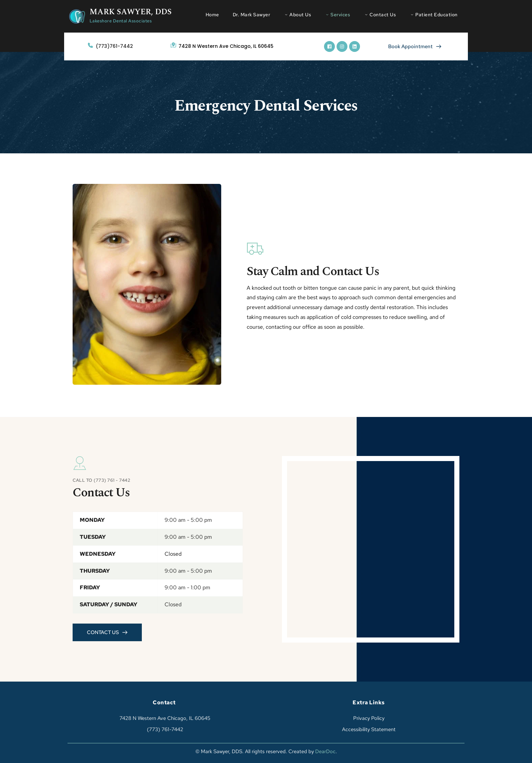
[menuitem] (212, 15)
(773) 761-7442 (164, 729)
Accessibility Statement (369, 729)
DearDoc (325, 751)
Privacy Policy (369, 718)
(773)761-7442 (114, 46)
